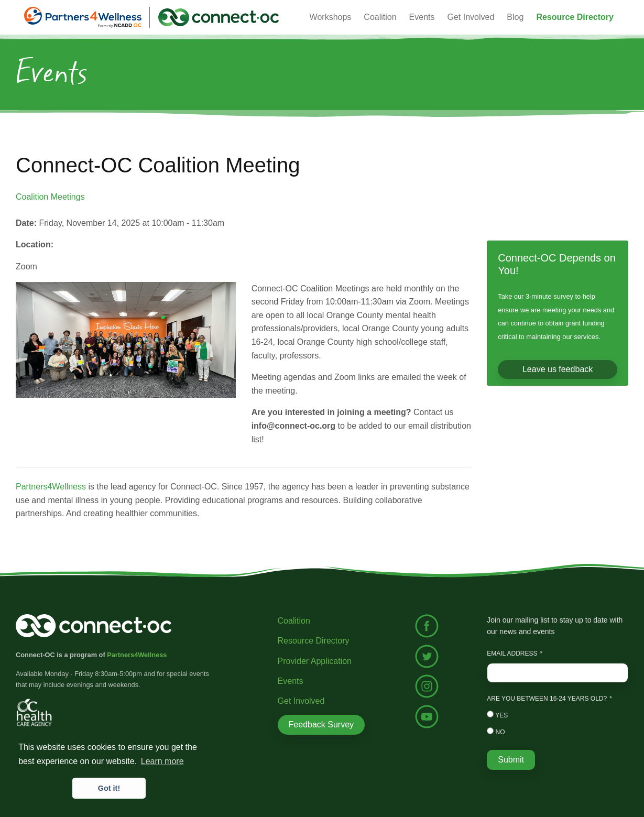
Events (291, 681)
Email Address (512, 653)
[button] (575, 17)
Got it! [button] (109, 788)
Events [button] (422, 17)
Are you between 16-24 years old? (547, 699)
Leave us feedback (558, 369)
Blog (515, 17)
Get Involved (471, 17)
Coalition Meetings (50, 197)
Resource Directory (314, 641)
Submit (511, 760)
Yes (497, 715)
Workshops (331, 17)
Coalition (294, 621)
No (496, 732)
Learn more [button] (162, 761)
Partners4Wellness (51, 487)
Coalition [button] (380, 17)
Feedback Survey (321, 725)
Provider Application (315, 661)
